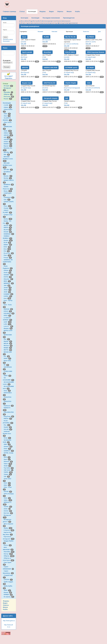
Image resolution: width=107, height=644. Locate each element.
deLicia (8, 225)
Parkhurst (9, 406)
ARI (7, 137)
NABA (8, 358)
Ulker (7, 485)
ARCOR (8, 135)
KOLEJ (8, 311)
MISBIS (8, 348)
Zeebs (7, 509)
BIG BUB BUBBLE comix (8, 159)
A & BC (8, 105)
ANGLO (8, 133)
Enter (7, 247)
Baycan (8, 146)
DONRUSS (9, 234)
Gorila (8, 273)
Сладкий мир (90, 57)
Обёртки (8, 94)
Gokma (8, 270)
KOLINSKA (9, 313)
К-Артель (9, 530)
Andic (8, 131)
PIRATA (8, 419)
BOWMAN (9, 185)
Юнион (8, 592)
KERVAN (8, 309)
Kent (7, 298)
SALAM (8, 429)
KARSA (8, 296)
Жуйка (8, 528)
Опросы (6, 605)
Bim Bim (8, 170)
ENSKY (8, 245)
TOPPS (8, 472)
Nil (6, 365)
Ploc (7, 425)
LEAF (8, 322)
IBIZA (7, 281)
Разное (8, 99)
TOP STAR (9, 470)
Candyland (9, 197)
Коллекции (7, 103)
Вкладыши (47, 40)
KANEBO (8, 294)
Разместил (86, 32)
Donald (8, 232)
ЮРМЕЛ (8, 595)
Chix (7, 200)
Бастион (8, 513)
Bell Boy (8, 152)
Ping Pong (9, 416)
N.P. (7, 356)
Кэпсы (8, 545)
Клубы (5, 609)
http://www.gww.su (9, 621)
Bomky (8, 178)
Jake (7, 285)
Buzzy (8, 191)
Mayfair (8, 341)
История (8, 86)
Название (40, 32)
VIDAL (8, 500)
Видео (5, 603)
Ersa (7, 249)
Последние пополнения (51, 18)
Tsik (7, 476)
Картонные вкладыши (72, 88)
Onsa (7, 391)
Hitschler (8, 279)
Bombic (8, 176)
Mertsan (8, 346)
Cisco (7, 206)
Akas (7, 116)
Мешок (5, 607)
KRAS (7, 315)
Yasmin (8, 507)
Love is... (8, 326)
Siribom (8, 447)
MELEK (8, 343)
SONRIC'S (9, 451)
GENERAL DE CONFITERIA (8, 262)
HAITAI (8, 277)
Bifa (7, 154)
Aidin (7, 114)
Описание (54, 32)
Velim (7, 498)
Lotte (8, 324)
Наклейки (8, 92)
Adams (8, 107)
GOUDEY (8, 275)
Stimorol (8, 461)
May (7, 339)
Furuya (8, 258)
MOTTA (8, 350)
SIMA (7, 444)
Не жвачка (9, 597)
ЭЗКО (7, 590)
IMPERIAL (9, 283)
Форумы (6, 601)
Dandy (8, 219)
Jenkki (8, 288)
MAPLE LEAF (91, 42)
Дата (99, 32)
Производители (69, 18)
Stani (7, 459)
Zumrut (8, 511)
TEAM (7, 466)
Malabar (8, 328)
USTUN (8, 492)
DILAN (8, 230)
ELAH (7, 242)
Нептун (8, 554)
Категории (24, 18)
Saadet (8, 427)
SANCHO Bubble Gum (7, 434)
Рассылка (9, 97)
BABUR (8, 144)
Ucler (7, 483)
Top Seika (9, 468)
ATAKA (8, 142)
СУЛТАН (8, 580)
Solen (7, 449)
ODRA (8, 376)
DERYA (8, 227)
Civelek (8, 208)
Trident (8, 474)
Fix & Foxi (9, 253)
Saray (7, 438)
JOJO (7, 292)
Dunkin (8, 240)
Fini (7, 251)
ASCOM (8, 139)
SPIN (7, 457)
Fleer (8, 255)
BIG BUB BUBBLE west (8, 165)
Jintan (8, 290)
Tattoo (8, 464)
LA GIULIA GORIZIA (71, 44)
